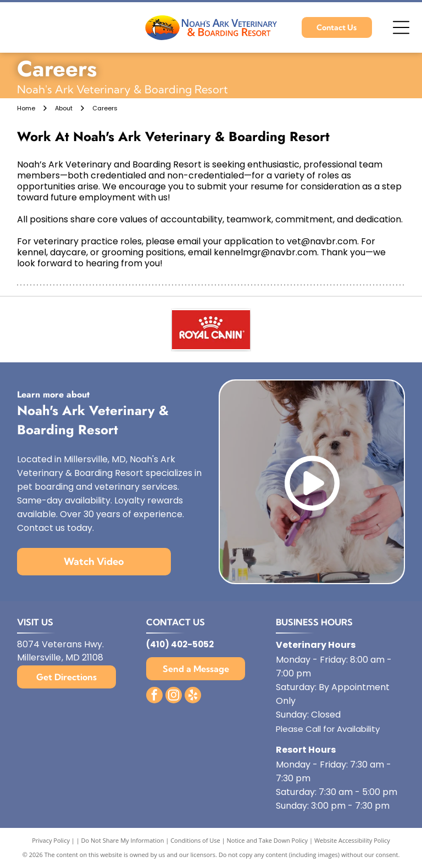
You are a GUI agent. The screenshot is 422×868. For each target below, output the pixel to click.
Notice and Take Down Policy (268, 840)
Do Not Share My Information (123, 840)
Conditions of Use (195, 840)
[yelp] (193, 696)
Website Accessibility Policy (352, 840)
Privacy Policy (51, 840)
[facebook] (154, 696)
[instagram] (174, 696)
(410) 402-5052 (180, 644)
